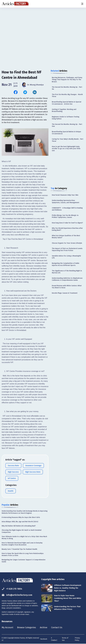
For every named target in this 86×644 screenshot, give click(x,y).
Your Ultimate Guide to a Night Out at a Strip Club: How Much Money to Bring (24, 538)
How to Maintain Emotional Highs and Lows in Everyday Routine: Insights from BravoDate (22, 544)
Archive (44, 627)
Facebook (44, 639)
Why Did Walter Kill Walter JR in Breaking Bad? (19, 526)
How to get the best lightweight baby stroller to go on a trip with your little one (66, 149)
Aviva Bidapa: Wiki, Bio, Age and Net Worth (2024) (20, 522)
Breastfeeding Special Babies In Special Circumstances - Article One (67, 103)
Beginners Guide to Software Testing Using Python (66, 118)
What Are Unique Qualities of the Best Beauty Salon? (66, 237)
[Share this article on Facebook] (16, 92)
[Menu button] (82, 4)
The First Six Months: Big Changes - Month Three (67, 95)
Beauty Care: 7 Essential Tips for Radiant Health (19, 549)
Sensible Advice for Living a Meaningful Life (66, 257)
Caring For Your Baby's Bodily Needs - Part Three (68, 140)
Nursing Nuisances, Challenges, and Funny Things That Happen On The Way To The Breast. (67, 80)
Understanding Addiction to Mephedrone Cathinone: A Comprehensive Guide (67, 279)
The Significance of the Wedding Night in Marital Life (67, 272)
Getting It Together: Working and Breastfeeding (64, 110)
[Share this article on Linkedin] (35, 92)
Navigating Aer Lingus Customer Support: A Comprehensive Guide (24, 561)
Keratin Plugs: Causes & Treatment (65, 293)
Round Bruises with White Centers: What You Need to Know (67, 287)
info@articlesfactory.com (17, 595)
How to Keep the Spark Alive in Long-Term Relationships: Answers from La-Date (23, 554)
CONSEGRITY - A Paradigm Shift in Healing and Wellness (67, 209)
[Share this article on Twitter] (25, 92)
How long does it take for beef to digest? (67, 223)
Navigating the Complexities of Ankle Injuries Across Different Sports (66, 264)
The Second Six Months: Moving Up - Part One (67, 125)
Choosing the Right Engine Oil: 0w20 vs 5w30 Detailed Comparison (21, 531)
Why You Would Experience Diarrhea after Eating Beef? (67, 229)
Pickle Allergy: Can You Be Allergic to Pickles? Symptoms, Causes (65, 216)
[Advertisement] (43, 25)
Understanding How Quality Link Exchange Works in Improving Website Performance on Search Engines (25, 512)
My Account (7, 627)
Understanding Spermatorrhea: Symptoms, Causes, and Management (66, 201)
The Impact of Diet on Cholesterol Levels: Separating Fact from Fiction (67, 249)
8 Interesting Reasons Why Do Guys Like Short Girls (21, 517)
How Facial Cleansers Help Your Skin (65, 195)
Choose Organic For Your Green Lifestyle (67, 243)
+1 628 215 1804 (12, 589)
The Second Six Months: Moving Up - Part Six (67, 88)
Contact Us (57, 627)
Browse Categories (27, 627)
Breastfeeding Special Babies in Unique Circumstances (66, 133)
